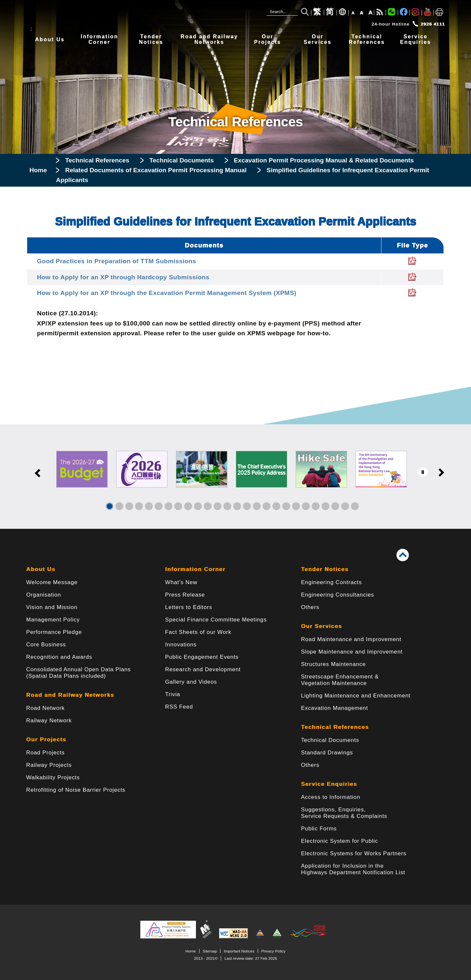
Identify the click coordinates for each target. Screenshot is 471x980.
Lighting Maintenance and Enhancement (356, 696)
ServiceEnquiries (416, 39)
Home (38, 170)
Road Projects (45, 753)
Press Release (185, 595)
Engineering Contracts (331, 582)
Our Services (321, 626)
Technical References (97, 160)
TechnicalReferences (367, 39)
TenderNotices (151, 39)
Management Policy (53, 620)
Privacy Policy (273, 951)
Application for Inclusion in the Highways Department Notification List (353, 869)
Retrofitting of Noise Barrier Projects (76, 790)
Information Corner (195, 569)
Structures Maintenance (333, 664)
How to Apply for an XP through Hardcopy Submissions (123, 277)
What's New (181, 582)
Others (310, 607)
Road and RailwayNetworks (209, 39)
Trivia (173, 694)
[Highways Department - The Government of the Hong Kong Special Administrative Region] (124, 15)
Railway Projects (49, 765)
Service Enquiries (329, 784)
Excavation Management (334, 708)
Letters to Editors (189, 607)
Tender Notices (325, 569)
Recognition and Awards (59, 657)
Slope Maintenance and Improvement (352, 652)
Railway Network (49, 721)
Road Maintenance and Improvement (351, 639)
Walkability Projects (53, 777)
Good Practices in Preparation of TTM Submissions (116, 261)
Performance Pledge (54, 632)
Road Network (45, 708)
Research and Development (203, 669)
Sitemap (210, 951)
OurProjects (268, 39)
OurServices (317, 39)
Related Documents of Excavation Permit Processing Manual (157, 170)
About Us (50, 39)
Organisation (44, 595)
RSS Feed (179, 707)
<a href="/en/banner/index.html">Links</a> (235, 477)
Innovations (181, 645)
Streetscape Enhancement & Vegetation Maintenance (340, 680)
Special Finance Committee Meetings (216, 620)
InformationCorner (99, 39)
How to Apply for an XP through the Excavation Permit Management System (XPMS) (167, 293)
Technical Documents (182, 160)
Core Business (46, 645)
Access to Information (331, 797)
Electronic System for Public (339, 841)
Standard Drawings (327, 753)
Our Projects (46, 740)
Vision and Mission (52, 607)
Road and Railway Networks (70, 695)
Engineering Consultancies (338, 595)
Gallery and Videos (191, 682)
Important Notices (239, 951)
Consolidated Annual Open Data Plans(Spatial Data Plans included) (78, 673)
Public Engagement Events (202, 657)
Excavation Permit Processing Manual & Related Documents (324, 160)
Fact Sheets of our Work (198, 632)
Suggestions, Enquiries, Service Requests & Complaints (344, 813)
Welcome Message (52, 582)
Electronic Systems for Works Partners (354, 853)
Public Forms (319, 829)
